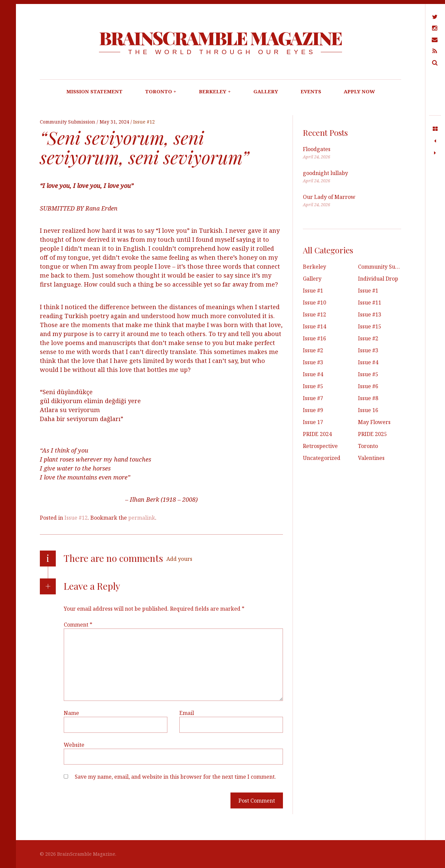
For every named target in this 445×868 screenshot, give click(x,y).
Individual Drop (378, 279)
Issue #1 (313, 291)
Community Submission (68, 122)
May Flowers (374, 422)
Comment (78, 625)
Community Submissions (389, 267)
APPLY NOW (359, 91)
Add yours (179, 559)
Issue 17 (313, 422)
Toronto (368, 446)
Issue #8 (368, 398)
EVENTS (311, 91)
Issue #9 (313, 410)
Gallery (312, 279)
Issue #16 (314, 338)
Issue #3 (368, 350)
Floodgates (317, 149)
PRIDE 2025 (372, 434)
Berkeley (314, 267)
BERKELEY (215, 91)
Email (187, 713)
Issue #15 (370, 326)
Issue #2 (368, 338)
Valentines (371, 458)
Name (71, 713)
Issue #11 (370, 303)
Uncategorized (322, 458)
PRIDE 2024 (317, 434)
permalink (142, 518)
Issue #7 (313, 398)
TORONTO (161, 91)
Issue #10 (314, 303)
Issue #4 (368, 362)
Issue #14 (314, 326)
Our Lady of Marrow (329, 197)
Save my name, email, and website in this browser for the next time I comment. (175, 777)
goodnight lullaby (325, 173)
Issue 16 (368, 410)
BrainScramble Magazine (220, 38)
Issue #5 (368, 374)
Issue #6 (368, 386)
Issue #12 (144, 122)
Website (74, 745)
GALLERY (266, 91)
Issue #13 (370, 314)
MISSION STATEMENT (94, 91)
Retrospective (320, 446)
